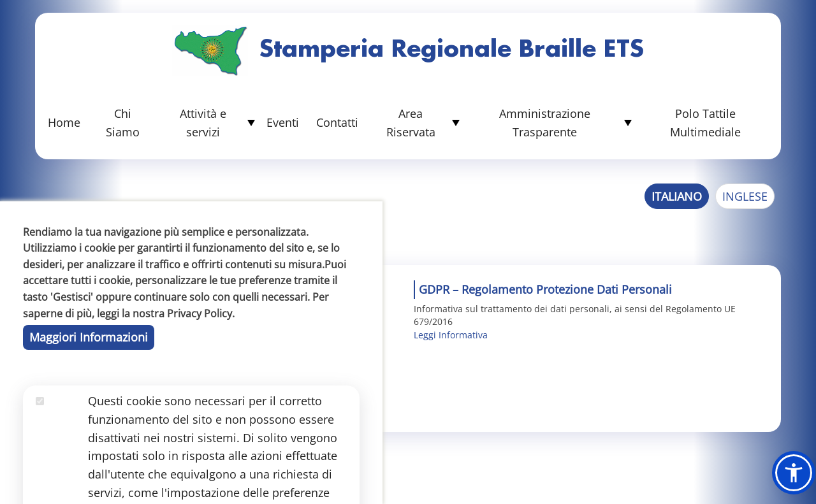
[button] (794, 473)
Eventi (283, 122)
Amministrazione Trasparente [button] (545, 123)
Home (64, 122)
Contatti (337, 122)
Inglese (745, 196)
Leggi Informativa (451, 335)
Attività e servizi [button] (203, 123)
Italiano (677, 196)
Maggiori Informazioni (89, 432)
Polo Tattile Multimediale (705, 123)
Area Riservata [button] (411, 123)
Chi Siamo (123, 123)
